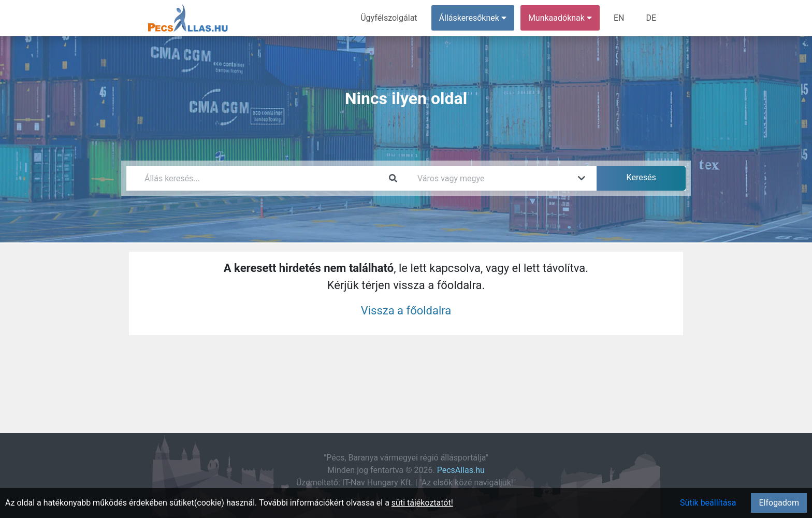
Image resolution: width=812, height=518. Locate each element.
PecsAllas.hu (461, 470)
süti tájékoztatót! (422, 503)
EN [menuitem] (619, 18)
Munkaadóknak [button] (560, 18)
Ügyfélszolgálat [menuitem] (389, 18)
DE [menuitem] (651, 18)
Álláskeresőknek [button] (473, 18)
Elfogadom (779, 503)
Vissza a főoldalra (406, 311)
